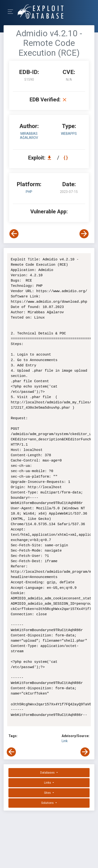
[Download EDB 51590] (51, 158)
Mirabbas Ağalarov (29, 136)
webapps (69, 134)
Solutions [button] (48, 803)
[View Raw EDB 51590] (66, 158)
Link (65, 741)
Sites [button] (48, 793)
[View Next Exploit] (84, 234)
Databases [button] (48, 773)
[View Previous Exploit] (14, 234)
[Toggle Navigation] (12, 12)
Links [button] (48, 783)
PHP (29, 192)
